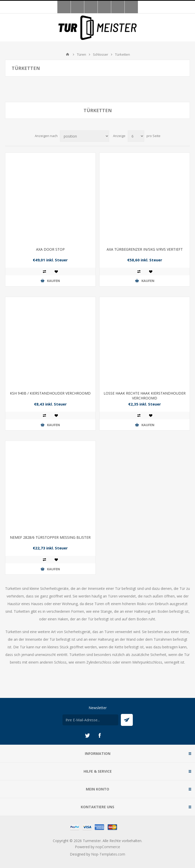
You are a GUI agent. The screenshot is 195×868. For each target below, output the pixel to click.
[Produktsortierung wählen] (85, 136)
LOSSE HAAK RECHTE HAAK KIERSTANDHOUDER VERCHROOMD (145, 396)
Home (68, 54)
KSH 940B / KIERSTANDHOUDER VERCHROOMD (50, 393)
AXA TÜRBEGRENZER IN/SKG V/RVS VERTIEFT (145, 249)
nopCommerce (108, 847)
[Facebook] (100, 736)
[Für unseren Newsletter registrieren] (90, 720)
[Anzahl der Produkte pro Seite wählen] (136, 136)
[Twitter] (87, 736)
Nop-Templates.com (108, 854)
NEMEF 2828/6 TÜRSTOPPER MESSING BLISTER (50, 537)
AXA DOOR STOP (50, 249)
